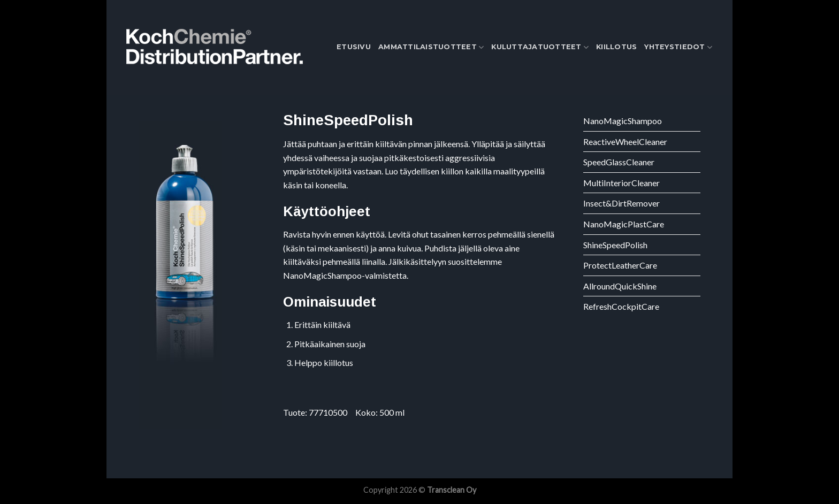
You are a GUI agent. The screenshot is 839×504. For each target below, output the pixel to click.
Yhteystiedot (678, 47)
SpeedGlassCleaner (619, 162)
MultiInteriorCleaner (621, 183)
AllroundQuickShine (620, 286)
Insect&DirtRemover (621, 203)
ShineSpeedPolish (615, 245)
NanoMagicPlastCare (624, 224)
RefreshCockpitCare (621, 306)
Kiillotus (616, 47)
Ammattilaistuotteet (431, 47)
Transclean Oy (452, 490)
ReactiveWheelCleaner (625, 142)
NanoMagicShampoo (623, 121)
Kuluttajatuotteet (540, 47)
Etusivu (354, 47)
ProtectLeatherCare (620, 265)
